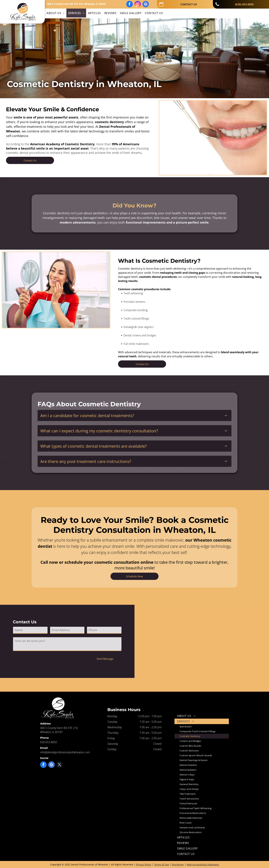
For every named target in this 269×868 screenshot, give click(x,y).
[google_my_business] (146, 5)
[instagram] (138, 5)
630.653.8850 (49, 742)
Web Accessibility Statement (203, 864)
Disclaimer (178, 864)
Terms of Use (161, 864)
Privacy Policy (144, 864)
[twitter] (60, 765)
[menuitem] (55, 13)
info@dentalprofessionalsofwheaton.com (65, 752)
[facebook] (130, 5)
